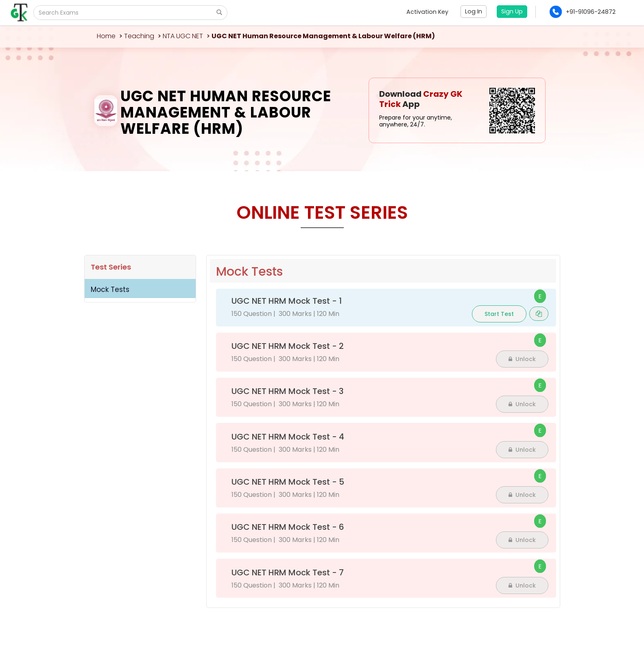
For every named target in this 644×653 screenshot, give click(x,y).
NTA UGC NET (183, 36)
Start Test (499, 314)
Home (106, 36)
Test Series (111, 267)
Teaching (139, 36)
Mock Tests (110, 289)
